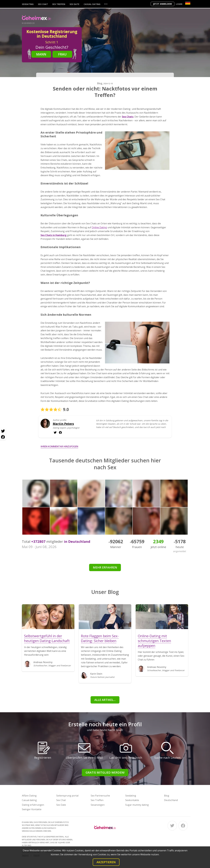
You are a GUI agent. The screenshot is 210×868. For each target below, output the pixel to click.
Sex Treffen (59, 4)
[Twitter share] (3, 431)
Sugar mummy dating (137, 805)
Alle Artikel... (105, 700)
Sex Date (74, 4)
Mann (41, 54)
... (106, 4)
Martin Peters (63, 424)
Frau (62, 54)
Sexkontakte (132, 800)
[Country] (188, 3)
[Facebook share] (3, 437)
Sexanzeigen (98, 805)
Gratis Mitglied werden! (105, 772)
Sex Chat (43, 4)
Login (179, 4)
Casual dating (92, 4)
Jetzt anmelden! (163, 4)
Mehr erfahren (105, 567)
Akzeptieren (106, 862)
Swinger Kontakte (32, 809)
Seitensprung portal (67, 796)
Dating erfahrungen (33, 805)
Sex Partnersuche (100, 796)
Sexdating (28, 4)
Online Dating (99, 227)
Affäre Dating (29, 796)
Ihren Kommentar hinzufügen (59, 446)
